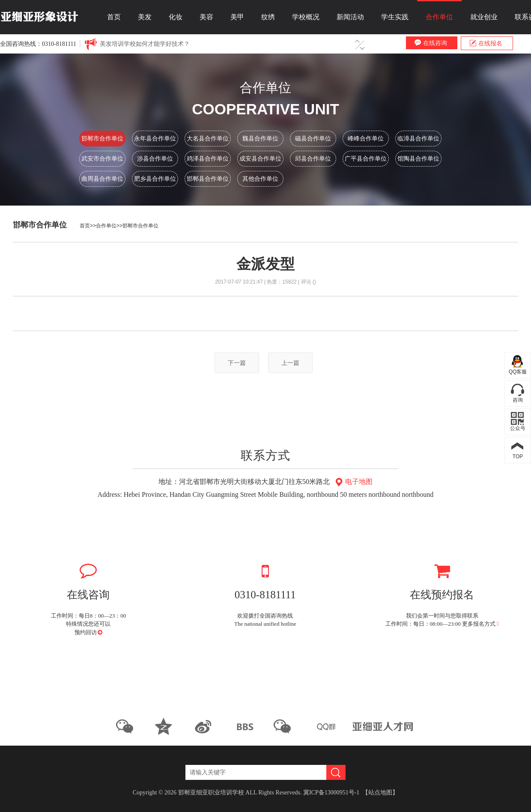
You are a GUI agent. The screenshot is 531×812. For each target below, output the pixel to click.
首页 (114, 17)
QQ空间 (167, 726)
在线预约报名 (442, 579)
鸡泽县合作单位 (208, 158)
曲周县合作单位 (102, 179)
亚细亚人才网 (384, 726)
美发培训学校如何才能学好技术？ (145, 44)
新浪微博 (207, 726)
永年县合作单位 (155, 138)
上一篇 (290, 363)
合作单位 (439, 17)
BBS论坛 (286, 726)
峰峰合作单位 (366, 138)
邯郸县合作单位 (208, 179)
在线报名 (486, 43)
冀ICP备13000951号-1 (331, 793)
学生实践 (395, 17)
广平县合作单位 (366, 158)
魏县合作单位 (260, 138)
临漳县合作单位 (418, 138)
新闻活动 (350, 17)
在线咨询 (431, 43)
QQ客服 (518, 372)
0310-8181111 (265, 579)
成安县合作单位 (260, 158)
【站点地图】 (380, 793)
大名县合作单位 (208, 138)
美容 (206, 17)
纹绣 (268, 17)
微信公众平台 (128, 726)
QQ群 (325, 726)
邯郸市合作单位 (102, 138)
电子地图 (353, 482)
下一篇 (237, 363)
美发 (145, 17)
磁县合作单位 (313, 138)
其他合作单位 (260, 179)
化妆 (176, 17)
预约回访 (86, 632)
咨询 (518, 400)
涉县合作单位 (155, 158)
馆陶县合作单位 (418, 158)
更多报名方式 (480, 624)
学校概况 (306, 17)
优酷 (246, 726)
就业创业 (484, 17)
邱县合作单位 (313, 158)
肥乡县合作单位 (155, 179)
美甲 (237, 17)
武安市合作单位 (102, 158)
